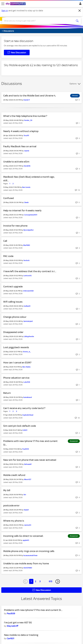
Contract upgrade (13, 287)
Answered (74, 441)
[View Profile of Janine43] (28, 525)
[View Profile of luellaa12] (27, 306)
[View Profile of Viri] (25, 495)
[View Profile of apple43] (26, 540)
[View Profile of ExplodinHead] (28, 415)
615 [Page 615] (51, 581)
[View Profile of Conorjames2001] (31, 215)
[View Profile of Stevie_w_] (27, 352)
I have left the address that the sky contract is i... (30, 271)
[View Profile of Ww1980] (27, 245)
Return (7, 393)
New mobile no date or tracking (21, 635)
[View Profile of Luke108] (27, 382)
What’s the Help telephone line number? (25, 116)
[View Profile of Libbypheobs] (29, 336)
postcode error (11, 506)
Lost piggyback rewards (16, 347)
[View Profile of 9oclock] (26, 260)
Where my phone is (14, 521)
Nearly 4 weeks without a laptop (21, 131)
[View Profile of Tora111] (26, 135)
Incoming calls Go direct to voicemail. (23, 536)
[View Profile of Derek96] (27, 166)
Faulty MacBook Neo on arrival (20, 146)
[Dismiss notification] (80, 11)
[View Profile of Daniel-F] (27, 100)
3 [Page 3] (40, 581)
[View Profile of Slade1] (26, 510)
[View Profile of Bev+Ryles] (26, 367)
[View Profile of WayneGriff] (13, 626)
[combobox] (38, 21)
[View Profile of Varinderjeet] (28, 321)
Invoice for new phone (15, 226)
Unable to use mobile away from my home (26, 563)
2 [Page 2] (36, 581)
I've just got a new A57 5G (18, 622)
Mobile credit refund (14, 475)
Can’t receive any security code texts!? (24, 408)
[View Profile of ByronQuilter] (29, 230)
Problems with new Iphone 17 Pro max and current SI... (33, 610)
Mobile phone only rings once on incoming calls (29, 551)
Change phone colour (15, 317)
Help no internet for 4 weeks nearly (22, 210)
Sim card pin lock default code (20, 426)
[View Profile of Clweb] (26, 202)
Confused (9, 198)
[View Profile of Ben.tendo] (26, 187)
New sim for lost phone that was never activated (30, 460)
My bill (7, 490)
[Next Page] (58, 581)
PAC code (8, 256)
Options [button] (73, 84)
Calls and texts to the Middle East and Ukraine (29, 96)
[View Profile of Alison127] (28, 479)
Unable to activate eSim (16, 162)
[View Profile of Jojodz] (27, 151)
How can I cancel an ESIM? (17, 363)
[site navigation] (3, 4)
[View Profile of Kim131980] (28, 568)
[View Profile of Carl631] (11, 638)
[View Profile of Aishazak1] (28, 464)
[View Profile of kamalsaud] (28, 397)
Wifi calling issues (13, 302)
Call (5, 241)
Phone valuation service (16, 378)
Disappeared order (13, 332)
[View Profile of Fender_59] (28, 120)
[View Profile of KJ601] (25, 430)
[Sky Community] (16, 4)
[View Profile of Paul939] (26, 449)
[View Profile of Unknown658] (28, 291)
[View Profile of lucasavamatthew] (30, 555)
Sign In (80, 4)
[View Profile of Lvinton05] (28, 276)
